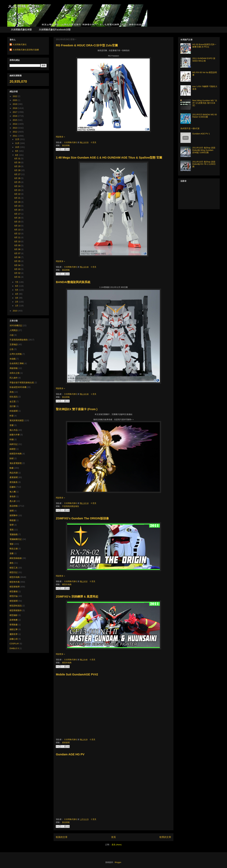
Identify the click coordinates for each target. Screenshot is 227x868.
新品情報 (66, 145)
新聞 (12, 511)
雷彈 (12, 525)
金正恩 (13, 401)
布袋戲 (13, 359)
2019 (15, 104)
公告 (12, 349)
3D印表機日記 (16, 325)
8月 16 (18, 218)
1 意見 (94, 394)
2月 (17, 302)
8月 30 (18, 162)
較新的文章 (62, 837)
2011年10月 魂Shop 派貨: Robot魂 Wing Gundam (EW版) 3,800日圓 (204, 150)
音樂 (12, 425)
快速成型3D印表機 (18, 387)
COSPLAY (14, 644)
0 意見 (94, 142)
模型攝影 (14, 615)
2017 (15, 112)
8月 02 (18, 273)
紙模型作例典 (16, 454)
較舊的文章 (165, 837)
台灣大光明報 (16, 354)
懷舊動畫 (14, 625)
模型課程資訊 (16, 606)
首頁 (113, 837)
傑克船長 (14, 482)
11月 (17, 143)
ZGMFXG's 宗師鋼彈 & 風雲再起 (77, 597)
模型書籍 (14, 591)
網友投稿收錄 (16, 558)
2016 (15, 116)
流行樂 (13, 406)
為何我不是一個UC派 (190, 128)
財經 (12, 458)
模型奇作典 (15, 582)
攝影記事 (14, 629)
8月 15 (18, 222)
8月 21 (18, 198)
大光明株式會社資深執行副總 (26, 50)
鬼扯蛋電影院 (16, 463)
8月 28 (18, 170)
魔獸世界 (14, 634)
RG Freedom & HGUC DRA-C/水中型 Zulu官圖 (87, 45)
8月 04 (18, 265)
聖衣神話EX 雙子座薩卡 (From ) (77, 409)
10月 (17, 147)
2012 (15, 132)
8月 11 (18, 237)
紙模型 (13, 449)
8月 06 (18, 257)
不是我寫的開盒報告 (71, 506)
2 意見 (94, 819)
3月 (17, 298)
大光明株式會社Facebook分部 (55, 30)
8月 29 (18, 166)
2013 (15, 128)
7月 (17, 282)
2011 (15, 136)
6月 (17, 286)
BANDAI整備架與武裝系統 (73, 282)
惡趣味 (13, 487)
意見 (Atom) (117, 845)
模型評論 (14, 596)
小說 (12, 335)
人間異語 (14, 330)
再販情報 (14, 368)
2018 (15, 108)
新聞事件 (14, 515)
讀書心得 (14, 639)
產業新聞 (66, 743)
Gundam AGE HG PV (70, 754)
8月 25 (18, 182)
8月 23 (18, 190)
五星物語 (14, 344)
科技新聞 (14, 411)
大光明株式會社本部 (21, 30)
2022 (15, 96)
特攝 (12, 439)
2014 (15, 124)
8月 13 (18, 230)
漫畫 (12, 553)
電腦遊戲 (14, 534)
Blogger (118, 862)
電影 (12, 544)
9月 (17, 151)
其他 (12, 392)
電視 (12, 530)
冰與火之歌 (15, 373)
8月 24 (18, 186)
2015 (15, 120)
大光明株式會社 (71, 142)
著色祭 (13, 496)
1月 (17, 306)
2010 (15, 311)
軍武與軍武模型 (17, 420)
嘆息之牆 (14, 549)
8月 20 (18, 202)
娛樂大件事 (15, 435)
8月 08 (18, 249)
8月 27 (18, 174)
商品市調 (14, 473)
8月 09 (18, 245)
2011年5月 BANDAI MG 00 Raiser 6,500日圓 (205, 116)
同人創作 (14, 378)
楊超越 (13, 520)
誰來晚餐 (14, 620)
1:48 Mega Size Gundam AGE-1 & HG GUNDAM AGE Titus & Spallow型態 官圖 (109, 158)
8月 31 (18, 159)
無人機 (13, 492)
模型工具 (14, 568)
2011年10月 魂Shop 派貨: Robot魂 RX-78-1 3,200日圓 (204, 164)
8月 (17, 155)
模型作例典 (67, 584)
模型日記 (14, 572)
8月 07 (18, 253)
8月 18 (18, 210)
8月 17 (18, 214)
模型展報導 (15, 587)
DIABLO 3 (14, 648)
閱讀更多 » (60, 137)
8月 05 (18, 261)
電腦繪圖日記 (16, 539)
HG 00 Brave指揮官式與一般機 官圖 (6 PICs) (204, 46)
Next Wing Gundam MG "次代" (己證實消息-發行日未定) (205, 103)
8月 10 (18, 242)
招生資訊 (14, 397)
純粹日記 (14, 444)
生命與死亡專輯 (17, 363)
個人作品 (14, 430)
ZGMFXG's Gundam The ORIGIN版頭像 (82, 518)
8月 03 (18, 269)
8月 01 (18, 277)
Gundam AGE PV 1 (201, 134)
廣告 (12, 563)
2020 (15, 100)
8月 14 (18, 226)
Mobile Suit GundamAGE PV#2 (77, 674)
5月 (17, 290)
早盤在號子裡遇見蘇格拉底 (22, 383)
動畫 (12, 468)
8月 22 (18, 194)
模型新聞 (14, 601)
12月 (17, 139)
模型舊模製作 (16, 610)
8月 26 (18, 178)
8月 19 (18, 206)
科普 (12, 416)
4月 (17, 294)
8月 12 (18, 234)
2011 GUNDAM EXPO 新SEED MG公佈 (204, 60)
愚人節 (13, 501)
